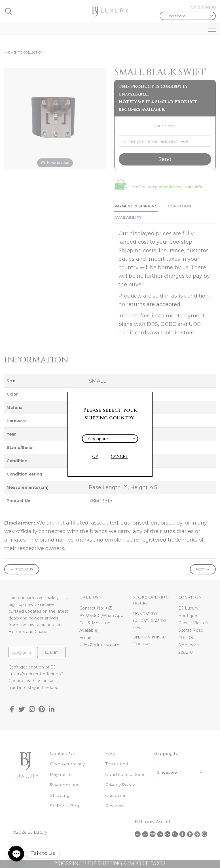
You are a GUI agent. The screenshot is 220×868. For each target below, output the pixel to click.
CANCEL (119, 457)
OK (95, 457)
